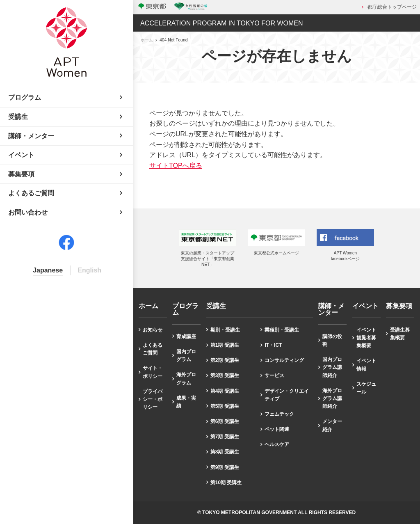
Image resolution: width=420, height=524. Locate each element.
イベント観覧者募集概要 (366, 338)
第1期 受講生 (225, 345)
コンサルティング (284, 360)
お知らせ (153, 330)
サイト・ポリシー (153, 372)
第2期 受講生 (225, 360)
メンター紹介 (332, 425)
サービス (274, 375)
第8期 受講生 (225, 452)
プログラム (185, 309)
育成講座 (186, 336)
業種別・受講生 (282, 330)
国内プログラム (186, 356)
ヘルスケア (277, 444)
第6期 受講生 (225, 421)
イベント (365, 306)
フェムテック (279, 414)
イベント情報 (366, 365)
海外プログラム (186, 379)
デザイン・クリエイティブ (287, 395)
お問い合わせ (28, 212)
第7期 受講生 (225, 437)
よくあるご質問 (153, 349)
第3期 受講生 (225, 375)
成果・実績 (186, 402)
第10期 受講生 (226, 483)
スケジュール (366, 388)
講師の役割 (332, 340)
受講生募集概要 (400, 334)
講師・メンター (331, 309)
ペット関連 (277, 429)
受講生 (216, 306)
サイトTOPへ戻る (176, 166)
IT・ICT (273, 345)
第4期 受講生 (225, 391)
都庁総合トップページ (392, 7)
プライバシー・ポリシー (153, 399)
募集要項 (399, 306)
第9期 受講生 (225, 467)
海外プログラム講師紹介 (332, 398)
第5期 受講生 (225, 406)
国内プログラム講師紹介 (332, 367)
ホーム (147, 40)
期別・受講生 (225, 330)
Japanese (48, 270)
